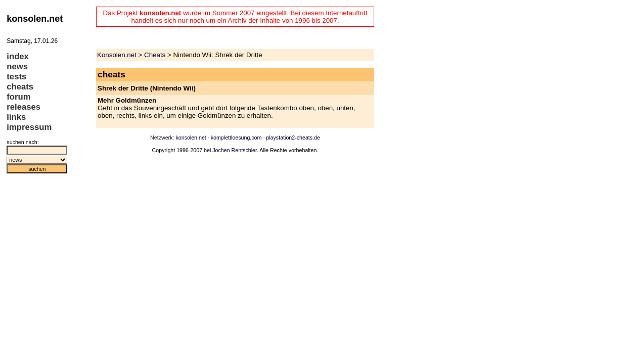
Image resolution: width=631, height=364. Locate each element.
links (16, 117)
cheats (20, 87)
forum (18, 97)
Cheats (155, 55)
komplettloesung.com (236, 138)
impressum (29, 127)
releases (24, 107)
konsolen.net (191, 138)
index (18, 56)
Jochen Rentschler (235, 150)
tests (16, 77)
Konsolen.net (117, 55)
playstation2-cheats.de (293, 138)
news (17, 66)
